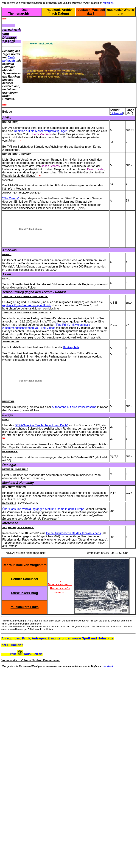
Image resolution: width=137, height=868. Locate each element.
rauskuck (108, 3)
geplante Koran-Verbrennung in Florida (27, 305)
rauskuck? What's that (120, 12)
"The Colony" (11, 198)
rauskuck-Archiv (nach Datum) (59, 12)
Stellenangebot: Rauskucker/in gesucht (60, 586)
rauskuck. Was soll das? (91, 12)
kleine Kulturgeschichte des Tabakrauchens (73, 533)
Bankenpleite (71, 347)
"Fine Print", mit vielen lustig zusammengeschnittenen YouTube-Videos (46, 326)
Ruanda (26, 154)
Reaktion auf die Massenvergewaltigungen (41, 131)
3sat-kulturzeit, (9, 59)
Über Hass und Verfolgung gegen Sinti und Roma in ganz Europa (43, 509)
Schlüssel (117, 113)
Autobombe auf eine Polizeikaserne (74, 407)
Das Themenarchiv (19, 12)
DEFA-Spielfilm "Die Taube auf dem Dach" (41, 425)
